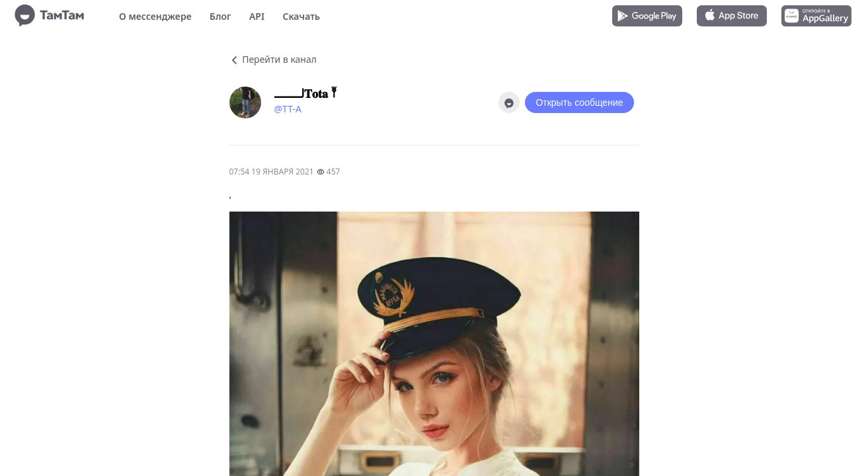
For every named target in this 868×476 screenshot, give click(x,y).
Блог (220, 16)
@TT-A (288, 109)
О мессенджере (155, 16)
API (257, 16)
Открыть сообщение (579, 102)
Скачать (301, 16)
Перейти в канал (273, 59)
